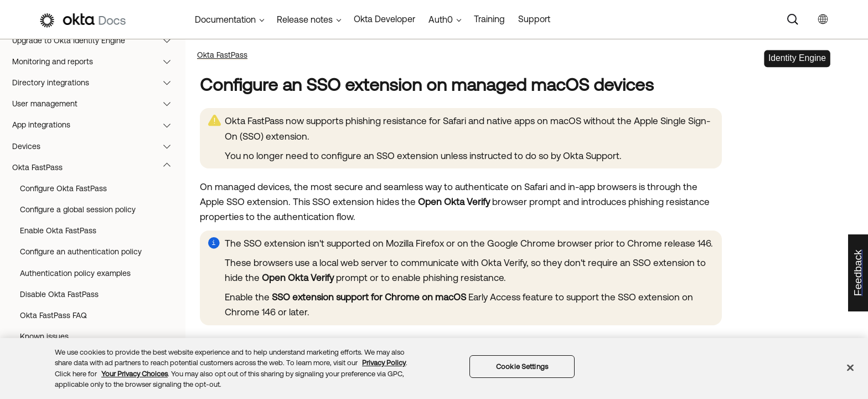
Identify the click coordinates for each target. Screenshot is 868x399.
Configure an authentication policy (81, 252)
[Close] (850, 367)
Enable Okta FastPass (58, 231)
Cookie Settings (522, 367)
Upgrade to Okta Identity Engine (97, 40)
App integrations (97, 125)
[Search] (793, 19)
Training (489, 19)
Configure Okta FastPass (63, 188)
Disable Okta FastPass (59, 294)
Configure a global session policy (78, 209)
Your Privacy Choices (135, 374)
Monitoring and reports (97, 62)
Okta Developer (384, 19)
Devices (97, 146)
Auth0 (441, 19)
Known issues (44, 336)
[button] (169, 40)
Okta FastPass (97, 167)
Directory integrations (97, 83)
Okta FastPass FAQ (53, 315)
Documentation (225, 19)
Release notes (305, 19)
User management (97, 104)
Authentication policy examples (75, 273)
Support (534, 19)
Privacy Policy (384, 363)
